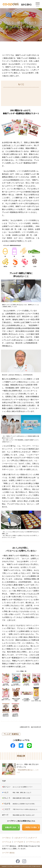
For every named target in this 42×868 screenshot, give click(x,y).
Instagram (24, 861)
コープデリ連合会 (8, 853)
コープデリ (11, 4)
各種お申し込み (11, 827)
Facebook (18, 861)
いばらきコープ (19, 838)
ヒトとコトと (27, 5)
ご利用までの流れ (31, 827)
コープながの (19, 842)
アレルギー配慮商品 (11, 734)
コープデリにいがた (33, 842)
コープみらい (7, 838)
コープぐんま (7, 842)
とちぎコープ (32, 838)
